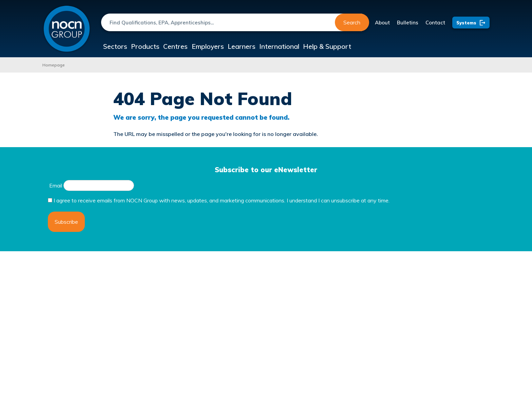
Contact (435, 23)
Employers (233, 47)
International (319, 47)
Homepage (54, 65)
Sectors (119, 47)
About (382, 23)
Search (352, 22)
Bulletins (408, 23)
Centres (194, 47)
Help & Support (372, 47)
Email (56, 185)
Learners (274, 47)
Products (156, 47)
